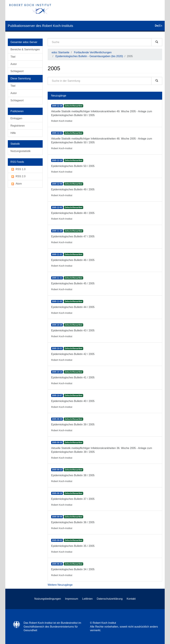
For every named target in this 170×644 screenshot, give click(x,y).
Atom (16, 184)
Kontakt (131, 599)
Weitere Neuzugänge (60, 585)
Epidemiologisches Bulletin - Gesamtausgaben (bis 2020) (89, 56)
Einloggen (16, 118)
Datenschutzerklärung (110, 599)
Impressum (72, 599)
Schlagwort (17, 71)
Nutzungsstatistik (21, 151)
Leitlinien (87, 599)
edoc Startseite (61, 52)
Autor (14, 64)
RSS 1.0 (18, 169)
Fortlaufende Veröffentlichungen (93, 52)
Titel (13, 57)
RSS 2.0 (18, 176)
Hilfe (13, 133)
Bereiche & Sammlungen (25, 49)
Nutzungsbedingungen (48, 599)
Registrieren (18, 126)
